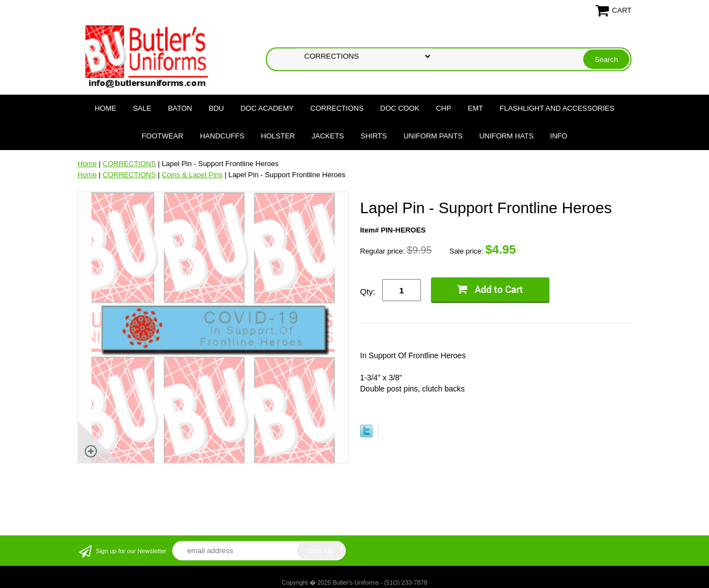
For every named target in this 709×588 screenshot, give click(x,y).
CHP (443, 108)
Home (106, 108)
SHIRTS (374, 136)
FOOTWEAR (163, 136)
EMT (476, 108)
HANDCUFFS (222, 136)
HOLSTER (278, 136)
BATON (180, 108)
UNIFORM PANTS (433, 136)
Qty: (368, 292)
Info (559, 136)
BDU (216, 108)
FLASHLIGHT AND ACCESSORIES (557, 108)
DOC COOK (400, 108)
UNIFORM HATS (506, 136)
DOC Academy (267, 108)
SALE (142, 108)
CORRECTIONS (337, 108)
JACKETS (328, 136)
